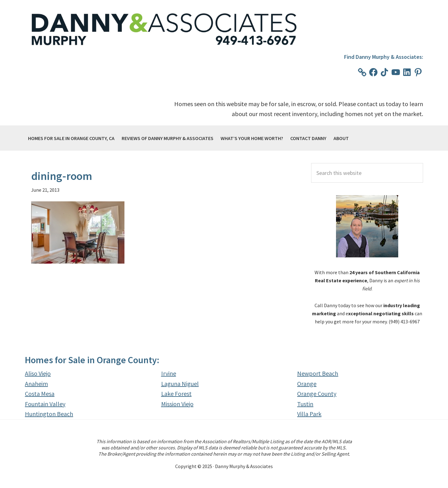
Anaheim (36, 384)
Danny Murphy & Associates (165, 30)
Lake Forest (176, 394)
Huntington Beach (49, 414)
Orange (307, 384)
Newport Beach (318, 373)
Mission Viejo (177, 404)
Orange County (317, 394)
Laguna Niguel (180, 384)
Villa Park (309, 414)
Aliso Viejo (38, 373)
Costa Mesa (40, 394)
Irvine (169, 373)
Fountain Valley (45, 404)
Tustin (305, 404)
